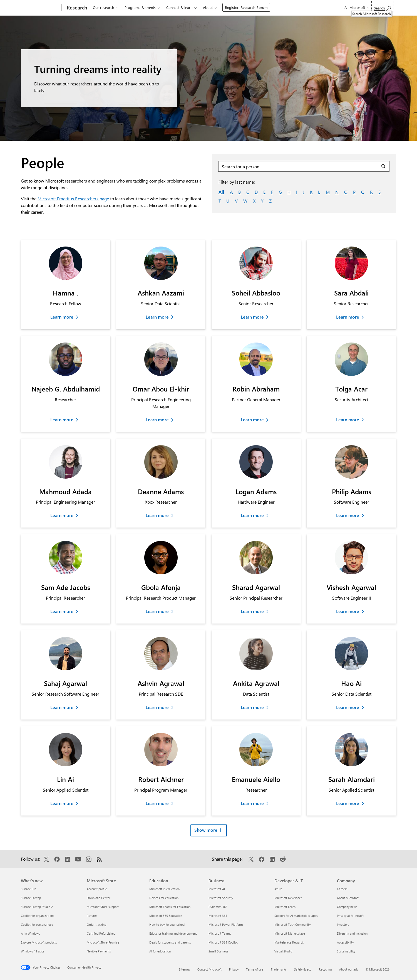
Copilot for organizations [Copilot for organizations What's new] (38, 916)
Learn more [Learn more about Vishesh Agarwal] (348, 611)
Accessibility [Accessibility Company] (345, 942)
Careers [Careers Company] (342, 889)
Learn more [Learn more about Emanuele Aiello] (252, 803)
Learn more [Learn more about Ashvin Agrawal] (157, 707)
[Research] (76, 8)
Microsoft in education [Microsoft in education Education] (164, 889)
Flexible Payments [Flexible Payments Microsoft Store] (99, 951)
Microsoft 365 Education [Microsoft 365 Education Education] (166, 916)
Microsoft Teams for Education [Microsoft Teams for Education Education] (170, 907)
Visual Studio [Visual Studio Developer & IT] (283, 951)
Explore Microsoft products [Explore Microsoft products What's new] (39, 942)
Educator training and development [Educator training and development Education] (173, 933)
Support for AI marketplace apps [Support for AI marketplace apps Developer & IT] (296, 916)
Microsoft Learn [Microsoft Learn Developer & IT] (285, 907)
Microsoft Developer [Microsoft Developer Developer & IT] (288, 898)
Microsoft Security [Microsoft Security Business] (221, 898)
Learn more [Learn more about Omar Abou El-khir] (157, 419)
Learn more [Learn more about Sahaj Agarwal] (62, 707)
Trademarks (279, 969)
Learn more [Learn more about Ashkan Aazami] (157, 317)
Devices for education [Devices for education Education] (164, 898)
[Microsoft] (40, 8)
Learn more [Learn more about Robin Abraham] (252, 419)
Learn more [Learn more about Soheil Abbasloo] (252, 317)
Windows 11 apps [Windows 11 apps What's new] (33, 951)
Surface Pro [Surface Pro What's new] (28, 889)
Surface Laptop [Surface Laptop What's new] (31, 898)
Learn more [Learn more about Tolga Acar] (348, 419)
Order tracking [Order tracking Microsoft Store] (96, 924)
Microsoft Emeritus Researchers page (73, 199)
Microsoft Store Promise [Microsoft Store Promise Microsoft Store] (103, 942)
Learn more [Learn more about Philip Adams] (348, 515)
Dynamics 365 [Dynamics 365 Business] (218, 907)
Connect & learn (179, 7)
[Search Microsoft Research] (382, 7)
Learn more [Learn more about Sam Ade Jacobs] (62, 611)
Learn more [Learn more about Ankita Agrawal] (252, 707)
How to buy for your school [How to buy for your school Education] (167, 924)
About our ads (349, 969)
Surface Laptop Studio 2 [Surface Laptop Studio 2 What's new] (37, 907)
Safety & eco (303, 969)
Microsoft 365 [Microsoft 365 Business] (218, 916)
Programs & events (140, 7)
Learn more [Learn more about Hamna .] (62, 317)
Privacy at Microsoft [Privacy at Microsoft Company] (350, 916)
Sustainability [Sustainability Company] (346, 951)
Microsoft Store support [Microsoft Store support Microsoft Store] (103, 907)
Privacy (234, 969)
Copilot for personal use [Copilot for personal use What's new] (37, 924)
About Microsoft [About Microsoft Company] (348, 898)
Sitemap (184, 969)
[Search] (384, 166)
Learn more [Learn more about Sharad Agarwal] (252, 611)
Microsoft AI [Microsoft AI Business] (217, 889)
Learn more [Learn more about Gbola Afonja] (157, 611)
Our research (103, 7)
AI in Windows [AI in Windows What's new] (30, 933)
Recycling (325, 969)
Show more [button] (211, 829)
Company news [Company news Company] (347, 907)
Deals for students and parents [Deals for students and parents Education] (170, 942)
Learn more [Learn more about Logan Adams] (252, 515)
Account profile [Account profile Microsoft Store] (97, 889)
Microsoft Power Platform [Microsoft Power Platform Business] (226, 924)
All (221, 192)
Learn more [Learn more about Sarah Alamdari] (348, 803)
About (208, 7)
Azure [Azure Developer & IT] (278, 889)
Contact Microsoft (209, 969)
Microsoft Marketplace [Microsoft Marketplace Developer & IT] (290, 933)
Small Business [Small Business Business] (219, 951)
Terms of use (255, 969)
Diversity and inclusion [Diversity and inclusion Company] (352, 933)
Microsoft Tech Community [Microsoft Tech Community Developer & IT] (292, 924)
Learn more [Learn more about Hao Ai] (348, 707)
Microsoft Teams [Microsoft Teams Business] (220, 933)
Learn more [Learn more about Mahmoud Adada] (62, 515)
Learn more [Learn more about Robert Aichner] (157, 803)
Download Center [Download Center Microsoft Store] (99, 898)
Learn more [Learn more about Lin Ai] (62, 803)
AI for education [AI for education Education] (160, 951)
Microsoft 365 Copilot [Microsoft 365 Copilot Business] (223, 942)
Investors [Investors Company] (343, 924)
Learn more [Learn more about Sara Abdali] (348, 317)
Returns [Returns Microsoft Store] (92, 916)
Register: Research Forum (246, 7)
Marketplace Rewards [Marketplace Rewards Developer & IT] (289, 942)
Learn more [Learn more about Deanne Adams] (157, 515)
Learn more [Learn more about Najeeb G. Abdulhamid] (62, 419)
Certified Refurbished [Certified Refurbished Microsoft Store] (101, 933)
